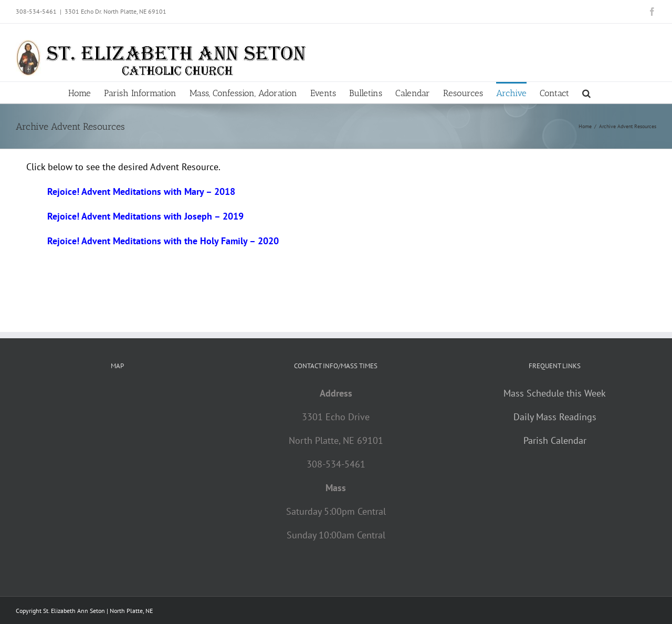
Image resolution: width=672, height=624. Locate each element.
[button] (586, 92)
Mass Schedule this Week (555, 393)
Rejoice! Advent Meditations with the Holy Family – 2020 (163, 241)
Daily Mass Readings (555, 417)
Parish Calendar (555, 440)
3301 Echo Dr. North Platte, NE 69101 (115, 11)
